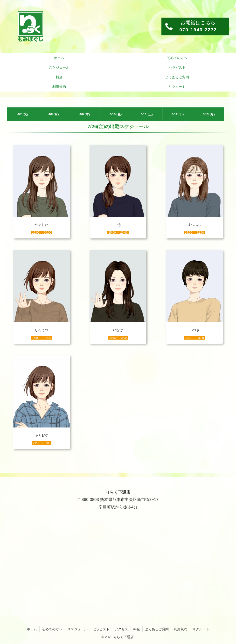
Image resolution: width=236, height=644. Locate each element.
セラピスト (101, 629)
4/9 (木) (85, 114)
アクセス (121, 629)
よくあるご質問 (157, 629)
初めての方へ (52, 629)
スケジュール (77, 629)
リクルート (201, 629)
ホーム (32, 629)
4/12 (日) (178, 114)
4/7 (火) (23, 114)
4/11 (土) (147, 114)
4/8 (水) (54, 114)
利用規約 (180, 629)
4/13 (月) (209, 114)
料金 (137, 629)
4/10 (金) (116, 114)
